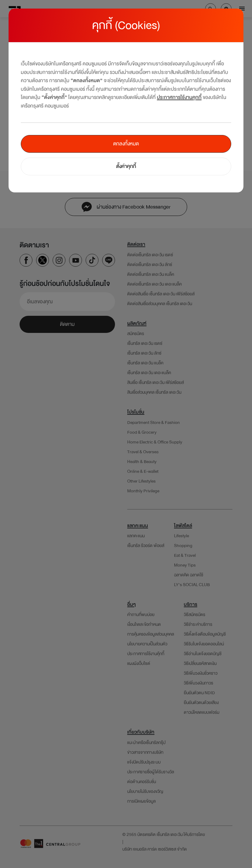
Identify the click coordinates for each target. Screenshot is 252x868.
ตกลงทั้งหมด (126, 144)
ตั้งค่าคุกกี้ (126, 166)
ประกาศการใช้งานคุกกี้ (179, 97)
